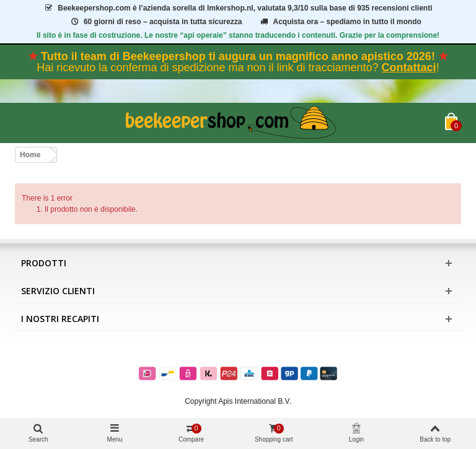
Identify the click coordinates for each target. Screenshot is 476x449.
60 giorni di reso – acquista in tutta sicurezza (156, 22)
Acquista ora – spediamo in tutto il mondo (340, 22)
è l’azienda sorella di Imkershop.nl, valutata (238, 8)
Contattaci (409, 68)
